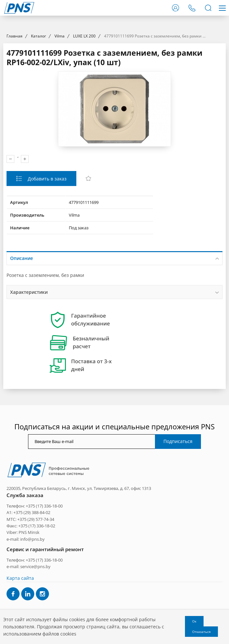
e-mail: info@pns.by (26, 598)
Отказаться (201, 632)
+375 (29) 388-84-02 (32, 571)
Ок (194, 621)
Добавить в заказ (46, 238)
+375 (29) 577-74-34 (36, 578)
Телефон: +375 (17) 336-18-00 (35, 565)
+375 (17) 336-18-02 (37, 585)
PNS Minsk (29, 592)
